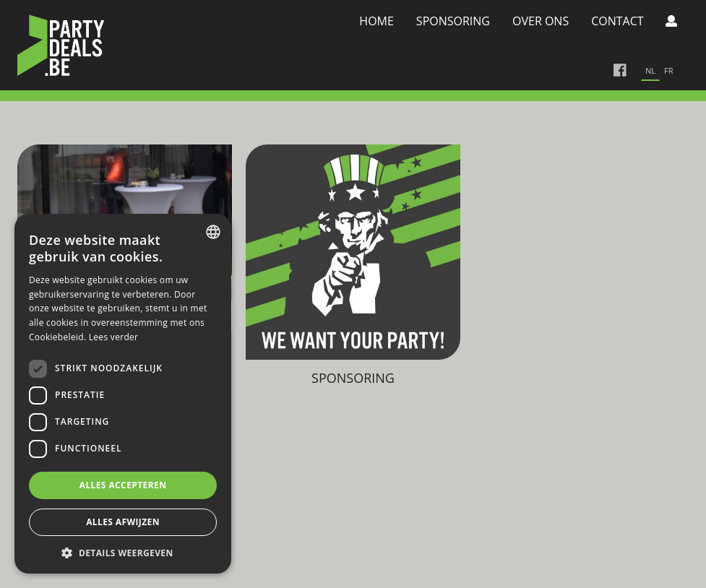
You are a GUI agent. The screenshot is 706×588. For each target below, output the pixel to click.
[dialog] (123, 394)
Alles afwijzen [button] (123, 522)
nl (650, 70)
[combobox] (213, 232)
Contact (617, 21)
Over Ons (541, 21)
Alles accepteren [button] (123, 485)
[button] (123, 552)
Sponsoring (453, 21)
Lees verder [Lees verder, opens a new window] (114, 337)
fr (668, 70)
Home (376, 21)
